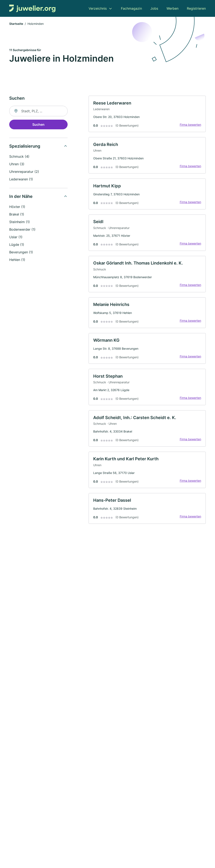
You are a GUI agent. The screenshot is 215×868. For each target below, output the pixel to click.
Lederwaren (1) (21, 180)
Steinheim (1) (20, 222)
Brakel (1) (17, 215)
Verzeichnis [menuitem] (98, 8)
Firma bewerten (190, 126)
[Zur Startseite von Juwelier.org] (32, 9)
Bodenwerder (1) (22, 230)
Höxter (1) (17, 207)
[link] (147, 115)
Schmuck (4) (19, 157)
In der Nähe (21, 197)
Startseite (16, 24)
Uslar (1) (16, 238)
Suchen (38, 125)
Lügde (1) (17, 245)
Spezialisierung (25, 147)
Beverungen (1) (21, 253)
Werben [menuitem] (172, 8)
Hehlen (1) (17, 260)
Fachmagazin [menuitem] (131, 8)
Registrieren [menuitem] (196, 8)
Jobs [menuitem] (154, 8)
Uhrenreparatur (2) (24, 172)
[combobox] (38, 112)
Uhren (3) (17, 165)
